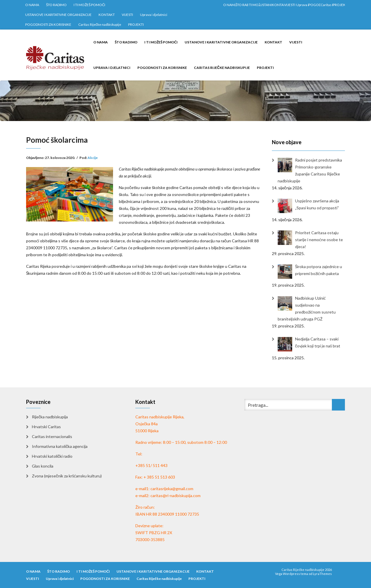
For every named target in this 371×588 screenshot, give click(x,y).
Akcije (93, 158)
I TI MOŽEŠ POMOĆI (89, 5)
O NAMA (32, 5)
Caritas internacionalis (52, 436)
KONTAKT (107, 15)
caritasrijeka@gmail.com (172, 489)
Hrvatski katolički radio (52, 456)
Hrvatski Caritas (46, 427)
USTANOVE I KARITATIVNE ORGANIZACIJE (58, 15)
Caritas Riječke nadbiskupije (100, 24)
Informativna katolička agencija (60, 446)
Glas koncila (43, 466)
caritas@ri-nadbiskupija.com (176, 496)
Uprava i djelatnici (154, 15)
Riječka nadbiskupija (50, 417)
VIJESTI (127, 15)
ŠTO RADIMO (56, 5)
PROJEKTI (136, 24)
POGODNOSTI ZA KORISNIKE (48, 24)
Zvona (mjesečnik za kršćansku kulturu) (67, 476)
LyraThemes (322, 574)
